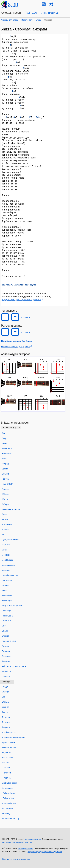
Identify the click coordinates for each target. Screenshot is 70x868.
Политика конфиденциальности (17, 842)
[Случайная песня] (51, 4)
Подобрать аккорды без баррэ (19, 285)
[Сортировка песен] (11, 427)
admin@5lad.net (26, 848)
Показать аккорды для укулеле (16, 346)
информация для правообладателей (21, 299)
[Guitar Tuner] (44, 4)
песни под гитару (33, 839)
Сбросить (26, 317)
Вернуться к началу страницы (16, 859)
